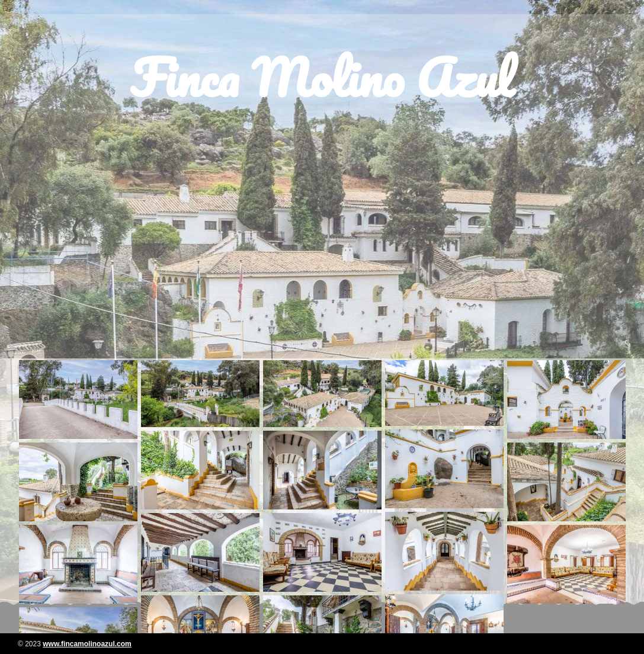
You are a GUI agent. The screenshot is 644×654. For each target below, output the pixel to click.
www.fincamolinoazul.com (87, 644)
